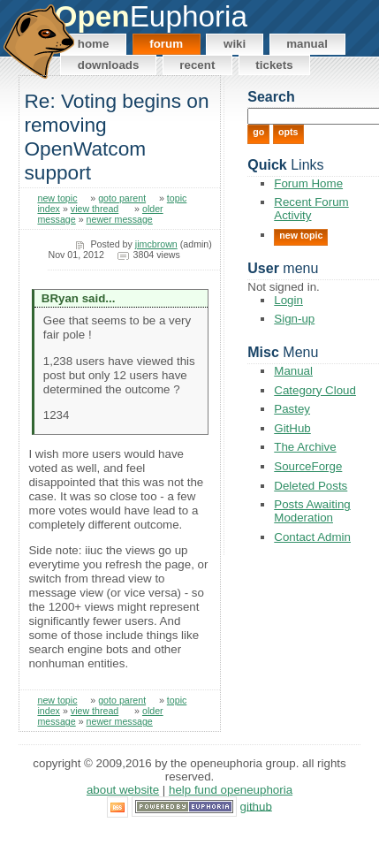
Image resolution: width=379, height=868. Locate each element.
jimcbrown (156, 244)
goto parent (122, 198)
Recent (197, 65)
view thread (95, 209)
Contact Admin (312, 537)
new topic (57, 198)
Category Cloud (315, 390)
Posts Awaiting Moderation (312, 511)
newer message (120, 219)
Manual (307, 44)
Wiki (235, 44)
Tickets (274, 65)
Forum (166, 44)
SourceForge (308, 466)
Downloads (109, 65)
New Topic (301, 235)
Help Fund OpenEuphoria (231, 790)
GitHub (292, 428)
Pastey (292, 409)
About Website (123, 790)
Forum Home (308, 183)
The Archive (305, 447)
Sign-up (294, 319)
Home (94, 44)
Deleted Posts (311, 486)
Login (288, 300)
